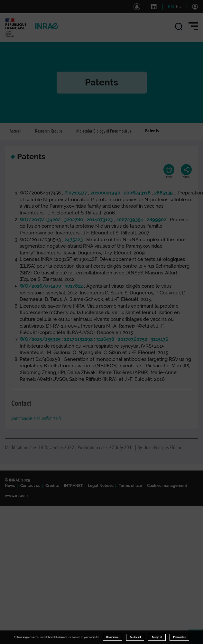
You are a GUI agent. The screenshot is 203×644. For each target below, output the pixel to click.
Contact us (30, 486)
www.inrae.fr (17, 496)
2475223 (74, 240)
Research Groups (49, 131)
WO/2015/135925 (40, 339)
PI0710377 (76, 193)
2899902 (157, 220)
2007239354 (130, 220)
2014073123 (100, 220)
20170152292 (78, 339)
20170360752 (132, 339)
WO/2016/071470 (40, 286)
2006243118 (137, 193)
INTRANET (73, 486)
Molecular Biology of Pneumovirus (104, 131)
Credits (52, 486)
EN (171, 7)
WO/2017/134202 (40, 220)
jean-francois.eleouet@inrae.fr (36, 419)
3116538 (105, 339)
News (10, 486)
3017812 (74, 286)
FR (179, 7)
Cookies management (167, 486)
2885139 (163, 193)
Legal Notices (101, 486)
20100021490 (105, 193)
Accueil (15, 131)
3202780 (74, 220)
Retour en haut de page (198, 639)
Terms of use (130, 486)
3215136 (159, 339)
